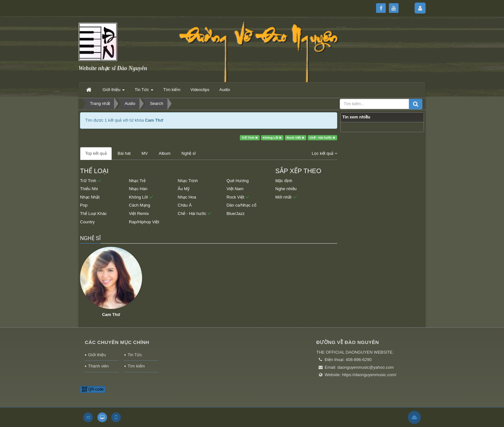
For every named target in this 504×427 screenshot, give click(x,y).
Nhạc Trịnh (188, 181)
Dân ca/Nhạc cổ (242, 205)
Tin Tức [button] (144, 92)
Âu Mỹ (184, 189)
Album (165, 153)
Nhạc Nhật (90, 197)
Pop (84, 205)
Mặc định (284, 181)
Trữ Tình (250, 138)
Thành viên (98, 366)
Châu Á (185, 205)
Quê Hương (238, 181)
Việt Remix (139, 213)
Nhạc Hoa (187, 197)
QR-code (93, 389)
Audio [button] (225, 90)
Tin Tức (135, 355)
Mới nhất (286, 197)
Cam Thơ (111, 315)
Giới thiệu (97, 355)
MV (145, 153)
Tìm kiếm (136, 366)
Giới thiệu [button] (114, 92)
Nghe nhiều (286, 189)
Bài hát (124, 153)
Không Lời (272, 138)
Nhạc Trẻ (137, 181)
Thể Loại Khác (93, 213)
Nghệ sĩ (189, 153)
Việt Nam (235, 189)
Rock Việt (296, 138)
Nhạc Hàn (138, 189)
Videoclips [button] (200, 90)
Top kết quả (96, 153)
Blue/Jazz (236, 213)
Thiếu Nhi (89, 189)
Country (87, 222)
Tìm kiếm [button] (172, 90)
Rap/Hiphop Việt (144, 222)
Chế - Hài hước (323, 138)
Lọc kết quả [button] (324, 153)
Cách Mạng (139, 205)
